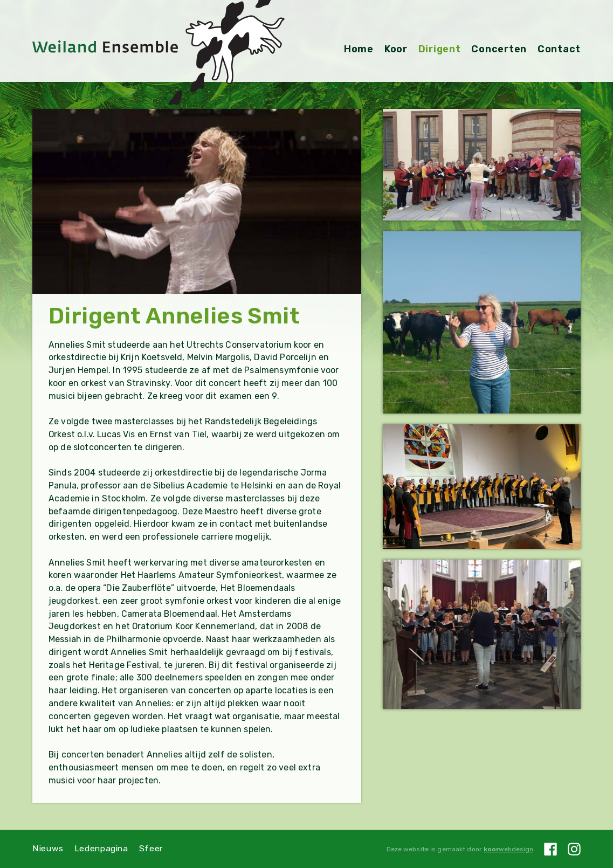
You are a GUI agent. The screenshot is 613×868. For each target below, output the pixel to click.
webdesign (508, 849)
